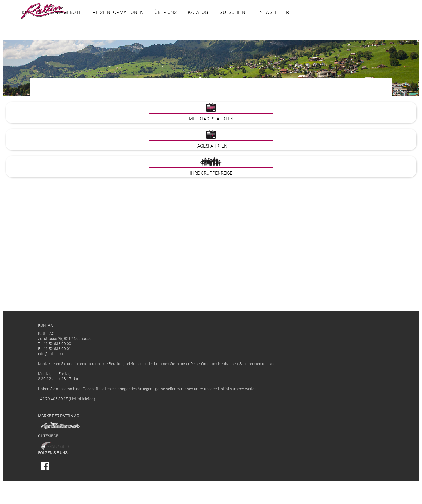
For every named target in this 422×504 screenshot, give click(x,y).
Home (26, 12)
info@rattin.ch (50, 354)
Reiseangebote (63, 12)
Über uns (166, 12)
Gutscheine (234, 12)
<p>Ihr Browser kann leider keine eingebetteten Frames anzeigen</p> (211, 198)
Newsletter (274, 12)
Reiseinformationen (118, 12)
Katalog (198, 12)
